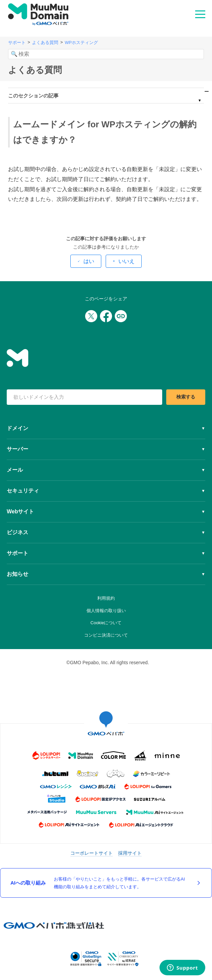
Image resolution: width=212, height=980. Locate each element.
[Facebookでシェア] (106, 316)
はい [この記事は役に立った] (89, 261)
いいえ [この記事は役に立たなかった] (127, 261)
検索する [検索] (186, 397)
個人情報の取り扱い (106, 611)
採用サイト (130, 853)
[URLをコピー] (121, 316)
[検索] (106, 54)
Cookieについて (106, 623)
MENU (200, 14)
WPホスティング (81, 42)
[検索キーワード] (84, 397)
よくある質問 (45, 42)
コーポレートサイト (92, 853)
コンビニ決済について (106, 635)
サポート (17, 42)
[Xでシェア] (91, 316)
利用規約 (106, 598)
